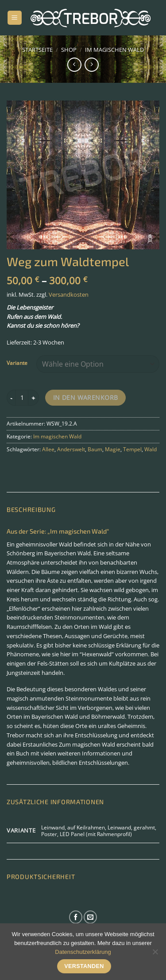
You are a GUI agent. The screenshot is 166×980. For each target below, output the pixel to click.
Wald (151, 449)
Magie (113, 449)
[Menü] (15, 18)
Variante (17, 363)
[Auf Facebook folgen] (76, 917)
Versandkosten (69, 294)
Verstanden (84, 966)
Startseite (37, 50)
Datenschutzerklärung (83, 952)
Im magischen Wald (114, 50)
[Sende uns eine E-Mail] (90, 917)
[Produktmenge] (22, 398)
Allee (48, 449)
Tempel (132, 449)
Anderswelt (71, 449)
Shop (69, 50)
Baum (95, 449)
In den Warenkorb (86, 397)
